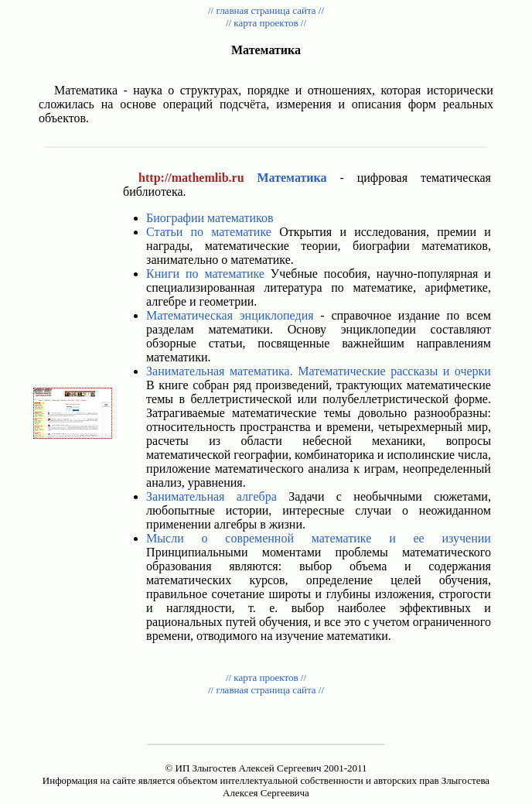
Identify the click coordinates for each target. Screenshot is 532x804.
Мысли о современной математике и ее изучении (319, 538)
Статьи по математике (209, 232)
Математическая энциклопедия (230, 315)
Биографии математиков (210, 218)
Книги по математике (205, 274)
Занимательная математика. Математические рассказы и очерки (319, 371)
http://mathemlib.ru (191, 178)
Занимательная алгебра (211, 496)
